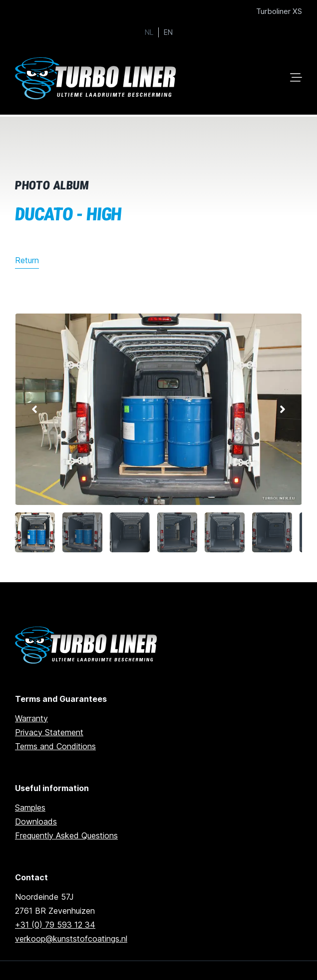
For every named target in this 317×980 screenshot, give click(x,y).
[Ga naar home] (97, 79)
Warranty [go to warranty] (31, 718)
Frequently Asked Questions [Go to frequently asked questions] (66, 835)
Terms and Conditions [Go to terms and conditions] (55, 746)
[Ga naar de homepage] (88, 645)
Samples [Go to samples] (30, 808)
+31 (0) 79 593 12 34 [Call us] (55, 925)
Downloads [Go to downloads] (36, 821)
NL (149, 32)
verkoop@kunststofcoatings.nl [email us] (71, 939)
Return (27, 260)
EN (168, 32)
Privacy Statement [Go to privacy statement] (49, 732)
